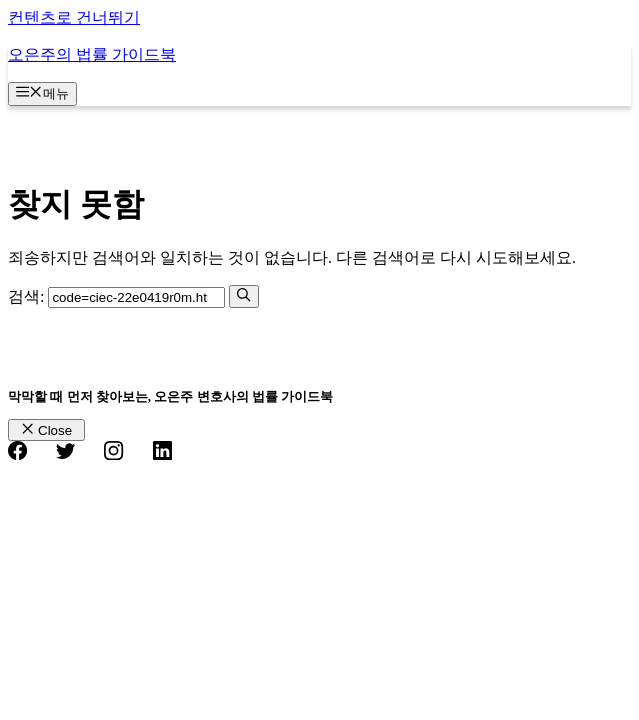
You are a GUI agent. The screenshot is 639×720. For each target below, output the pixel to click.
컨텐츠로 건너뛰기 (74, 17)
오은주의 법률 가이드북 (92, 54)
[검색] (243, 296)
